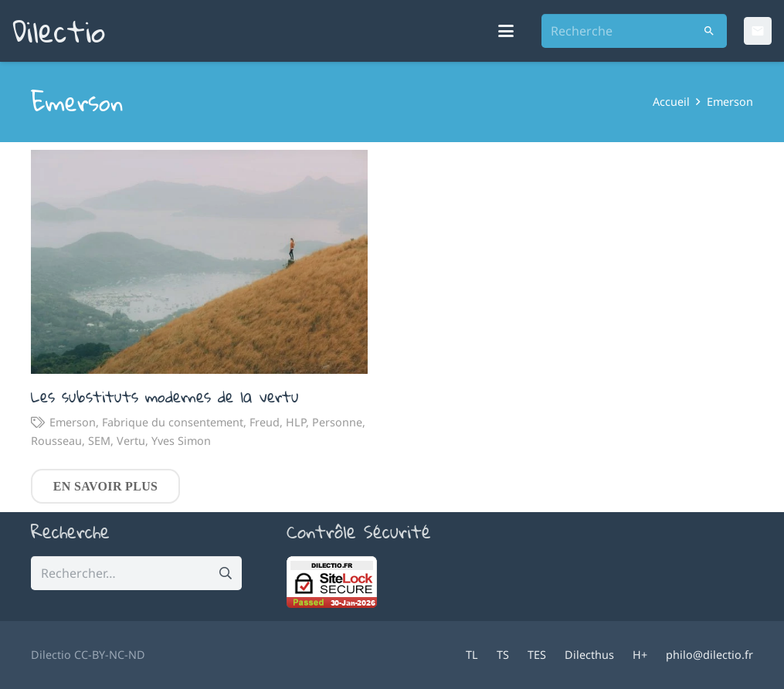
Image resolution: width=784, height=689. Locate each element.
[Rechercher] (709, 31)
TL (472, 655)
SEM (99, 441)
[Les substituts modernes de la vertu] (199, 262)
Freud (265, 423)
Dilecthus (589, 655)
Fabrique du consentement (173, 423)
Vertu (131, 441)
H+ (640, 655)
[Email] (758, 31)
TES (537, 655)
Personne (337, 423)
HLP (296, 423)
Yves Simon (181, 441)
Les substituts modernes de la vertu (165, 397)
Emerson (73, 423)
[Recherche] (634, 31)
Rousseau (56, 441)
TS (503, 655)
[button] (507, 31)
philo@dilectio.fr (709, 655)
